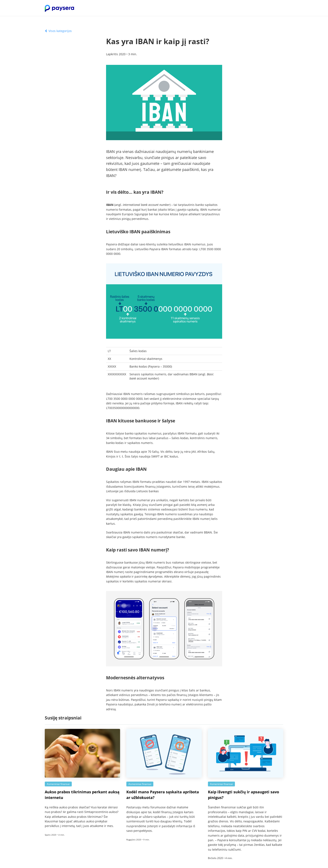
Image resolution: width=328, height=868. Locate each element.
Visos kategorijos (58, 31)
